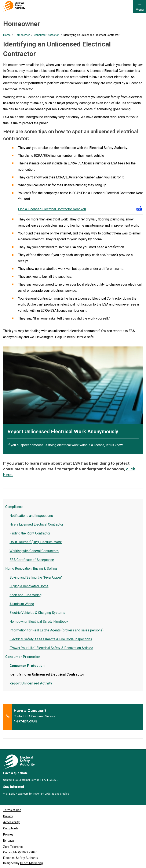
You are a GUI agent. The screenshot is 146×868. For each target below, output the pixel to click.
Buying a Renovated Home (29, 586)
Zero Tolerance (13, 847)
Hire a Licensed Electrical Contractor (36, 524)
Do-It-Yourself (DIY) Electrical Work (36, 542)
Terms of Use (12, 810)
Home (7, 35)
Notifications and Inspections (31, 516)
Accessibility (11, 822)
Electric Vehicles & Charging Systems (37, 613)
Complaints (11, 828)
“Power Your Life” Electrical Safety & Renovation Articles (51, 648)
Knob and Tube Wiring (25, 595)
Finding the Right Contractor (30, 533)
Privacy (8, 816)
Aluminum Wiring (22, 604)
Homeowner (22, 35)
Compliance (14, 507)
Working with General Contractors (34, 551)
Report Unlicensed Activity (31, 683)
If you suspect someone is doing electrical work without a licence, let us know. (65, 445)
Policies (8, 834)
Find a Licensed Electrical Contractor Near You (52, 209)
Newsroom (22, 794)
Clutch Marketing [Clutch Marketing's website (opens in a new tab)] (31, 863)
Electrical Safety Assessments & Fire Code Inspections (51, 639)
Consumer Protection (47, 35)
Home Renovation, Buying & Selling (31, 569)
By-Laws (9, 841)
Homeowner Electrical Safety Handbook (39, 622)
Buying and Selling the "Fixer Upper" (36, 577)
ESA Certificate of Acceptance (32, 560)
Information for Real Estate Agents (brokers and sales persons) (56, 630)
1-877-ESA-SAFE (25, 721)
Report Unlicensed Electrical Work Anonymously (63, 432)
